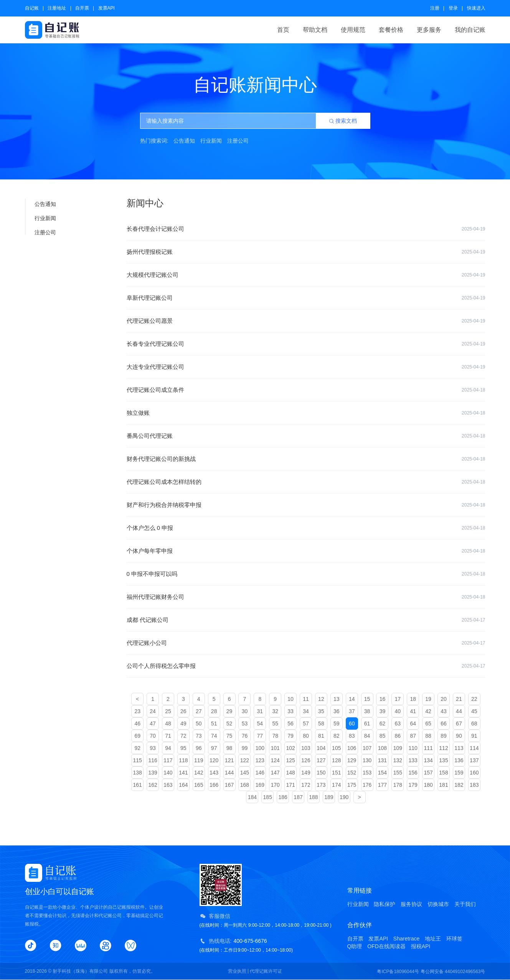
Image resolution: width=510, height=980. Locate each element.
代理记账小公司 (306, 643)
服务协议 (411, 904)
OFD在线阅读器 (386, 946)
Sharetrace (406, 939)
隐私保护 (385, 904)
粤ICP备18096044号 (398, 972)
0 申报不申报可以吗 (306, 574)
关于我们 (465, 904)
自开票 (82, 8)
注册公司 (238, 141)
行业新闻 (211, 141)
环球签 (454, 939)
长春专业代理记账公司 (306, 344)
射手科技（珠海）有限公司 (80, 971)
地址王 (433, 939)
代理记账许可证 (266, 971)
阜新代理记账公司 (306, 298)
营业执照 (237, 971)
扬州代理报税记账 (306, 252)
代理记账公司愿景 (306, 321)
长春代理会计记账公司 (306, 229)
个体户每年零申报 (306, 551)
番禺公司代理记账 (306, 436)
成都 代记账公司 (306, 620)
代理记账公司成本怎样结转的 (306, 482)
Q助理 (355, 946)
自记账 (32, 8)
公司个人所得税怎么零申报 (306, 666)
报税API (421, 946)
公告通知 (184, 141)
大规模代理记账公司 (306, 275)
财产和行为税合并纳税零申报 (306, 505)
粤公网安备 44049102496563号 (453, 972)
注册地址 (57, 8)
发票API (106, 8)
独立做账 (306, 413)
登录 (453, 8)
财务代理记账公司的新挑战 (306, 459)
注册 (435, 8)
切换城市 (438, 904)
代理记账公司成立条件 (306, 390)
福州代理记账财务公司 (306, 597)
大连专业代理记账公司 (306, 367)
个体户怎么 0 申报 (306, 528)
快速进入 (476, 8)
